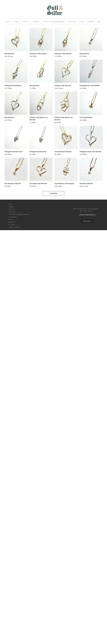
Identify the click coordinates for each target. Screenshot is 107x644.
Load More (53, 193)
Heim (10, 204)
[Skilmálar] (87, 221)
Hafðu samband (14, 227)
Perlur (11, 219)
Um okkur (12, 225)
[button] (16, 22)
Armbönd (12, 212)
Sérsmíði (12, 222)
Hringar (11, 207)
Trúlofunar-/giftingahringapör (19, 214)
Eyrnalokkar (13, 217)
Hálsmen (12, 209)
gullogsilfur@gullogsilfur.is (88, 215)
